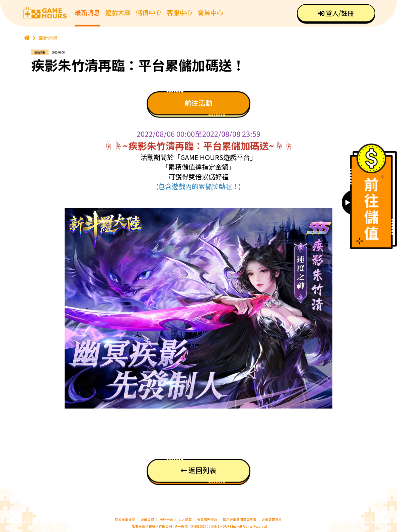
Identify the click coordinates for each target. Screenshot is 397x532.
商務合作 (166, 520)
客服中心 (179, 12)
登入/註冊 (336, 13)
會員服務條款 (207, 520)
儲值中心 (149, 12)
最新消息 (87, 12)
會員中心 (210, 12)
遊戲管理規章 (272, 520)
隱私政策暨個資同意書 (240, 520)
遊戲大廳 (118, 12)
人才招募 (185, 520)
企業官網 (147, 520)
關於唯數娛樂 (125, 520)
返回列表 (199, 470)
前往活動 (198, 103)
